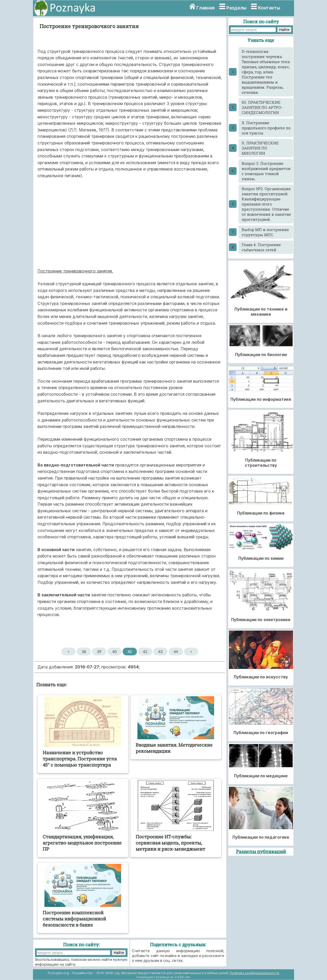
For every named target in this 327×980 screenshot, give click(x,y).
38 (84, 652)
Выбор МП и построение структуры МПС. (265, 232)
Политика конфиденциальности (254, 973)
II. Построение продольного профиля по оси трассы (266, 128)
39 (99, 652)
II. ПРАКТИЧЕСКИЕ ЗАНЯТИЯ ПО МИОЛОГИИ (260, 148)
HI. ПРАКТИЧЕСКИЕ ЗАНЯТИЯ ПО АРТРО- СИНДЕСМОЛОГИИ (262, 107)
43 (160, 652)
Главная (206, 8)
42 (145, 652)
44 (176, 652)
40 (114, 652)
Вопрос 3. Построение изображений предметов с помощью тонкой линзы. (266, 171)
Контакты (269, 8)
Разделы (236, 8)
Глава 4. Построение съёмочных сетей (261, 247)
